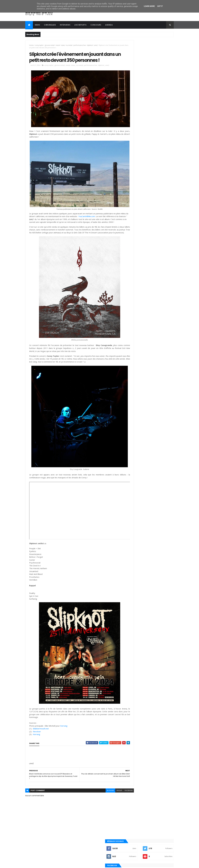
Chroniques (50, 25)
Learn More (149, 6)
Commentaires (162, 322)
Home (31, 45)
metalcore (134, 347)
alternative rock (136, 334)
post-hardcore (136, 364)
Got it (160, 6)
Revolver (37, 724)
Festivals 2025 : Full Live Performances (155, 300)
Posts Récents (139, 322)
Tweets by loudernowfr (138, 256)
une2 (96, 45)
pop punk (133, 360)
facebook (117, 783)
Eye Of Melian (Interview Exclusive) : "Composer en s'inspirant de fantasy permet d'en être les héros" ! (155, 313)
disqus (108, 783)
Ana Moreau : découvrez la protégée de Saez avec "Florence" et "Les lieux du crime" (156, 292)
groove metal (50, 45)
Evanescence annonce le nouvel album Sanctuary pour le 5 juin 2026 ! (156, 268)
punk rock (134, 373)
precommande (135, 369)
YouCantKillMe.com (99, 211)
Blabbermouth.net (41, 721)
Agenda (109, 25)
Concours (96, 25)
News (37, 25)
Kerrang (64, 718)
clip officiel (134, 339)
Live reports (80, 25)
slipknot (90, 45)
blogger (99, 783)
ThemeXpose (39, 865)
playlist (132, 356)
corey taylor (39, 45)
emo (131, 343)
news (63, 45)
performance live (80, 45)
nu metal (69, 45)
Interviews (65, 25)
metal (58, 45)
